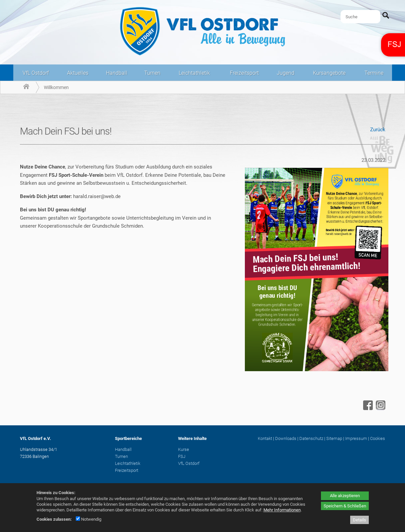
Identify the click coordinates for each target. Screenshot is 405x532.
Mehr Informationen (282, 510)
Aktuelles (78, 73)
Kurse (184, 449)
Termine (374, 73)
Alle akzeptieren (345, 496)
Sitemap (334, 438)
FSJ (182, 456)
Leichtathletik (194, 73)
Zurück (378, 130)
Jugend (286, 73)
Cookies (378, 438)
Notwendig (89, 519)
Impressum (356, 438)
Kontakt (265, 438)
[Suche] (360, 17)
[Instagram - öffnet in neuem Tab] (380, 408)
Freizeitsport (244, 73)
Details (359, 520)
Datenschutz (311, 438)
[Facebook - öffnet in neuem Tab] (367, 408)
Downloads (286, 438)
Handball (117, 73)
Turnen (152, 73)
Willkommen (56, 87)
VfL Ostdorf (36, 73)
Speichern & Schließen (345, 506)
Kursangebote (329, 73)
